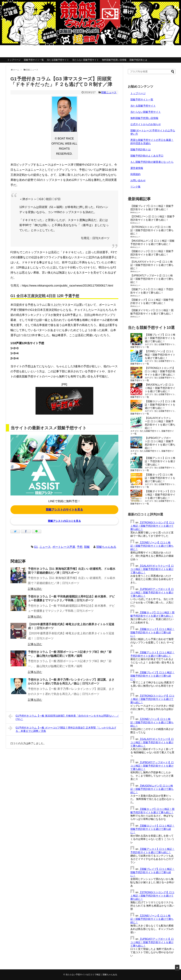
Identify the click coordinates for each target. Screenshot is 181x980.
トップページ (14, 60)
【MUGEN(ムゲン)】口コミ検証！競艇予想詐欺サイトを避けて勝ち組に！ (160, 388)
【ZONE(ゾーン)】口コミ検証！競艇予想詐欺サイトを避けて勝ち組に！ (160, 355)
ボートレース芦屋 (64, 547)
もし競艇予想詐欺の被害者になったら (152, 162)
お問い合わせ (138, 180)
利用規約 (135, 174)
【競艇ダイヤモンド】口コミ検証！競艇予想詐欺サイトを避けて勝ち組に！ (160, 495)
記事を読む (35, 589)
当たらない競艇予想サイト (86, 60)
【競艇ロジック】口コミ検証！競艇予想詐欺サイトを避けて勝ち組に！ (160, 405)
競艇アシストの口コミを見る (64, 521)
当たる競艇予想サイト (58, 60)
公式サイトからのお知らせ (146, 124)
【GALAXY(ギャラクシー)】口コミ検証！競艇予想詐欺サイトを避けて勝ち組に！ (152, 265)
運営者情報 (137, 168)
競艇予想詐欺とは (138, 60)
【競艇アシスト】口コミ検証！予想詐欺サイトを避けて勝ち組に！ (160, 461)
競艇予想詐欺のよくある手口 (147, 156)
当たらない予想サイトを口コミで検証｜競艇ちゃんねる (91, 975)
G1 (36, 547)
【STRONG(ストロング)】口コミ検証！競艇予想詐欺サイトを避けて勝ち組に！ (152, 230)
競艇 (87, 547)
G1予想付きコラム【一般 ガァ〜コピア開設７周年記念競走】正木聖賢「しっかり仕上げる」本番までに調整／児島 (62, 729)
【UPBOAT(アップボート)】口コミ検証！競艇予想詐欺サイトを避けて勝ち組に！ (152, 279)
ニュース (45, 547)
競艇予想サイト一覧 (34, 60)
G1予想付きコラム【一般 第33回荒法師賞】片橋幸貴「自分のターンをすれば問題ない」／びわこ (64, 717)
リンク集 (135, 187)
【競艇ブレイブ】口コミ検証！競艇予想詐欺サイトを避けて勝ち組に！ (160, 338)
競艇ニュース (109, 92)
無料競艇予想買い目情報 (114, 60)
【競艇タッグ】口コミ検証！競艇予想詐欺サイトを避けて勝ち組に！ (160, 478)
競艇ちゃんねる (106, 547)
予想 (80, 547)
